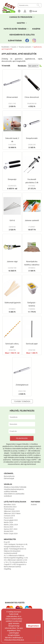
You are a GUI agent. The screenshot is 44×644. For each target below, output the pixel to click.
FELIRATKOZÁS (22, 438)
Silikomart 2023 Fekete (12, 513)
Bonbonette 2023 (10, 507)
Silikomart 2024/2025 (12, 511)
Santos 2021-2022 (11, 529)
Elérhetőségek (9, 478)
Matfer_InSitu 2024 (11, 525)
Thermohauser (9, 509)
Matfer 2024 (8, 522)
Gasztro (14, 47)
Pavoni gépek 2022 (11, 520)
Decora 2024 (9, 527)
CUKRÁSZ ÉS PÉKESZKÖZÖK (21, 17)
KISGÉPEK (36, 29)
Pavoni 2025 (8, 518)
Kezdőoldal (5, 47)
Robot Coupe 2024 (11, 533)
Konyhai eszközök (25, 47)
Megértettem (33, 626)
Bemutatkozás (9, 476)
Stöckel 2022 (9, 531)
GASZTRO (21, 23)
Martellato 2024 (10, 504)
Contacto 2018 (9, 516)
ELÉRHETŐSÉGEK (15, 40)
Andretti (34, 504)
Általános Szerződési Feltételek (15, 487)
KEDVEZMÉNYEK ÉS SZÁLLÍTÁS (22, 35)
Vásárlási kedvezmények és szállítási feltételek (14, 490)
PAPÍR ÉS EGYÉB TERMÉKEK (15, 29)
